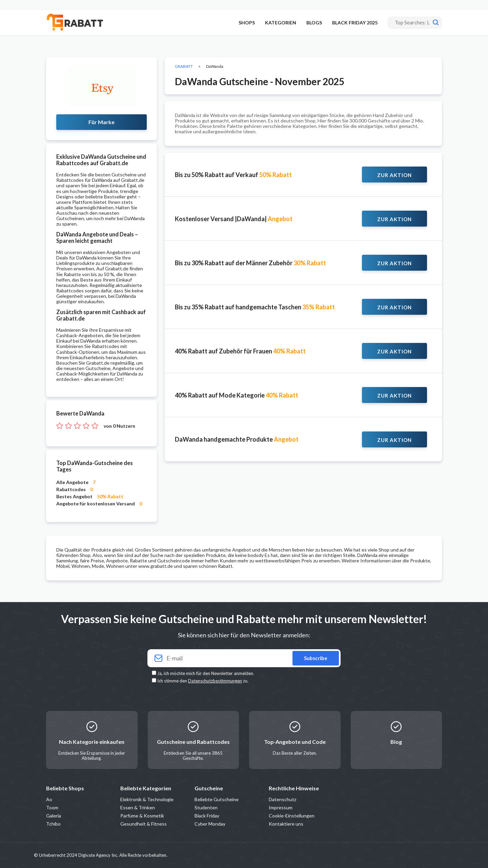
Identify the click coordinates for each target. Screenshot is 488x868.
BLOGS (314, 23)
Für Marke (101, 122)
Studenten (206, 807)
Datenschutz (282, 799)
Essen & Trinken (138, 807)
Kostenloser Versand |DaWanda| (234, 219)
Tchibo (53, 824)
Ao (49, 799)
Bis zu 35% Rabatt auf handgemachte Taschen (255, 307)
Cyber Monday (210, 824)
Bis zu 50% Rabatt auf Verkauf (233, 175)
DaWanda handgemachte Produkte (237, 439)
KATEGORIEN (281, 23)
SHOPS (247, 23)
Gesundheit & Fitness (144, 824)
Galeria (54, 816)
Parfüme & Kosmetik (142, 816)
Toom (52, 807)
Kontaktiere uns (286, 824)
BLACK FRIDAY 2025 (355, 23)
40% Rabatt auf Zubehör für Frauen (240, 351)
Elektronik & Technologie (147, 799)
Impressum (281, 807)
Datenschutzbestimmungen (215, 681)
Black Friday (207, 816)
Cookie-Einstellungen (292, 816)
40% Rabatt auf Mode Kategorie (237, 395)
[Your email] (244, 658)
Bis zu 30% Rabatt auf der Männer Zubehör (250, 263)
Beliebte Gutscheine (217, 799)
